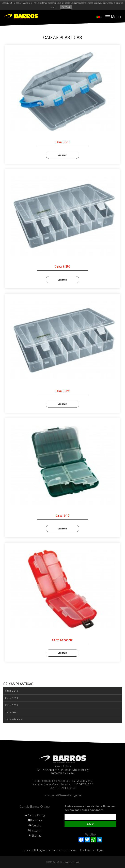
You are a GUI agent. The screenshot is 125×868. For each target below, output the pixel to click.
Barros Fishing (35, 815)
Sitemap (35, 836)
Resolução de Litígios (91, 850)
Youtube (35, 825)
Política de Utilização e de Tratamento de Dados (49, 850)
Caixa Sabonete (13, 719)
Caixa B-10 (11, 712)
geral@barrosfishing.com (67, 795)
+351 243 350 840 (81, 781)
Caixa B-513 (11, 691)
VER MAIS (63, 155)
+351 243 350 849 (65, 788)
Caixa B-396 (11, 705)
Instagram (35, 830)
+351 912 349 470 (83, 784)
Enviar (90, 824)
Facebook (35, 820)
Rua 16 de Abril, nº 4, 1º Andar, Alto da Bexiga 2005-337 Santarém (62, 772)
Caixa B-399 (11, 698)
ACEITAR (66, 7)
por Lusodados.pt (72, 862)
